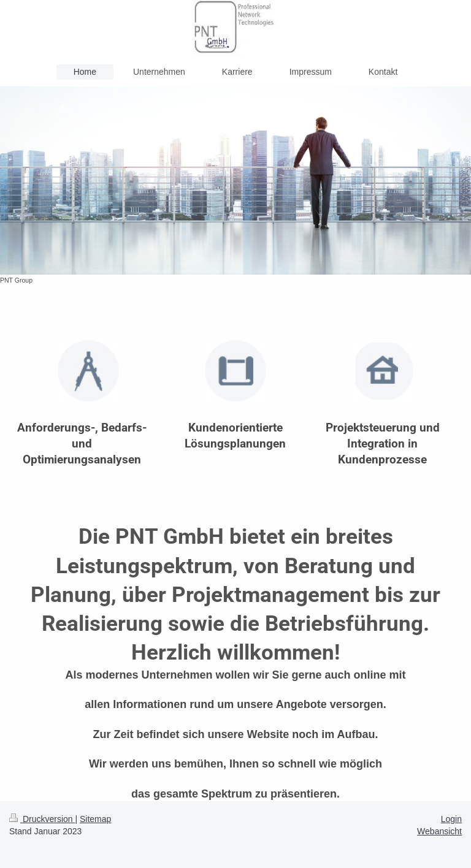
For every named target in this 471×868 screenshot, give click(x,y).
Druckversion (42, 819)
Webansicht (439, 831)
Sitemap (95, 819)
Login (451, 819)
